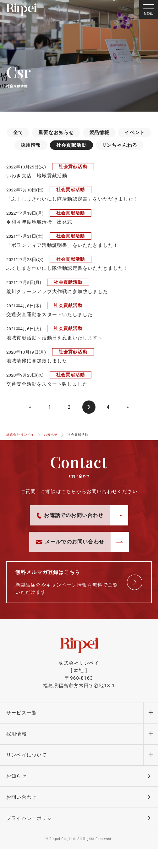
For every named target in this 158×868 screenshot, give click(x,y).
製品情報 (99, 133)
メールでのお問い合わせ (70, 542)
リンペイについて (27, 755)
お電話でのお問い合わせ (70, 515)
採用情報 (31, 145)
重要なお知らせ (56, 133)
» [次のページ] (128, 407)
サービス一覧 (22, 713)
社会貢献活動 (71, 145)
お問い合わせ (22, 797)
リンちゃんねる (120, 145)
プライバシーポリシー (32, 818)
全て (18, 133)
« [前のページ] (30, 407)
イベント (135, 133)
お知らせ (16, 776)
